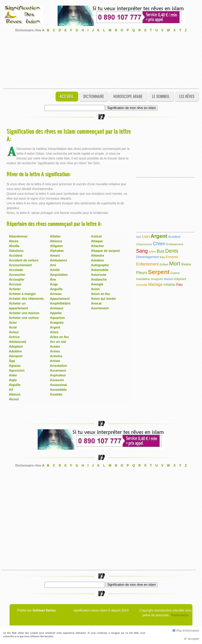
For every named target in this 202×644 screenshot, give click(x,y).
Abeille (14, 246)
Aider (13, 375)
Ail (11, 390)
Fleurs (142, 273)
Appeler (56, 313)
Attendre (98, 256)
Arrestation (58, 366)
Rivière (186, 264)
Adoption (16, 347)
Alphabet (57, 251)
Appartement (60, 299)
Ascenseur (58, 370)
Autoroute (99, 275)
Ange (54, 284)
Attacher (98, 246)
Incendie (142, 285)
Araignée (57, 323)
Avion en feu (101, 294)
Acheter (15, 289)
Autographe (100, 265)
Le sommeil (161, 96)
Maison (169, 279)
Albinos (15, 394)
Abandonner (18, 236)
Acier (13, 323)
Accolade (16, 270)
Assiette (56, 394)
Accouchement (20, 265)
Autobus (98, 260)
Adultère (15, 351)
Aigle (13, 380)
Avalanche (99, 279)
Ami (53, 265)
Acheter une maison (24, 313)
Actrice (14, 337)
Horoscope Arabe (128, 96)
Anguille (56, 289)
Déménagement (147, 257)
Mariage (155, 284)
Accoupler (17, 279)
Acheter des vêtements (26, 299)
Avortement (100, 308)
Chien (159, 244)
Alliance (56, 241)
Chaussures (144, 244)
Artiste (55, 361)
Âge (12, 361)
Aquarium (57, 318)
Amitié (55, 270)
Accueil (67, 96)
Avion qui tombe (103, 299)
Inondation (143, 279)
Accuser (15, 284)
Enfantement (175, 244)
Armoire (56, 356)
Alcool (14, 399)
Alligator (56, 246)
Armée (55, 347)
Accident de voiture (24, 260)
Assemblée (58, 390)
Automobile (100, 270)
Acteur (14, 332)
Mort (175, 264)
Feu (179, 285)
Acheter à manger (22, 294)
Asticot (96, 236)
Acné (13, 327)
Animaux (57, 308)
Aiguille (15, 385)
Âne (53, 279)
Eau (162, 257)
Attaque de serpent (105, 251)
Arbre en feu (59, 337)
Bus (161, 251)
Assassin (57, 380)
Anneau (56, 294)
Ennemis (172, 257)
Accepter (191, 639)
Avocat (96, 303)
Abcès (14, 241)
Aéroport (16, 356)
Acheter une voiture (24, 318)
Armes (55, 351)
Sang (142, 251)
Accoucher (17, 275)
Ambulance (59, 260)
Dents (172, 251)
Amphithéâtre (60, 303)
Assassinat (58, 385)
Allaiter (55, 236)
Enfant (164, 264)
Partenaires (180, 615)
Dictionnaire (94, 96)
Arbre (54, 332)
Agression (17, 370)
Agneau (15, 366)
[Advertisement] (101, 61)
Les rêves (187, 96)
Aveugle (97, 284)
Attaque (97, 241)
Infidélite (170, 285)
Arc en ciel (58, 342)
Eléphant (180, 279)
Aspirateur (58, 375)
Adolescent (18, 342)
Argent (55, 327)
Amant (55, 256)
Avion (95, 289)
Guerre (175, 273)
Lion (146, 236)
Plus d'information (186, 631)
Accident (16, 256)
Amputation (59, 275)
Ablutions (16, 251)
